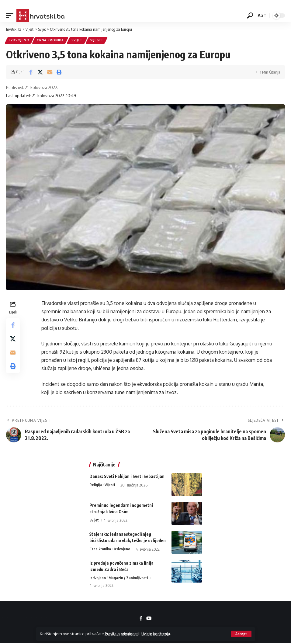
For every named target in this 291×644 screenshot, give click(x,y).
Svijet (79, 41)
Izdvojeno (20, 41)
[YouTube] (149, 620)
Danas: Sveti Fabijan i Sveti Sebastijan (127, 477)
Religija (96, 486)
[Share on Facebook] (31, 73)
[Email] (50, 73)
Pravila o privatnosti (124, 634)
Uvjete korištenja (163, 634)
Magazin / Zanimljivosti (129, 579)
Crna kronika (51, 41)
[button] (241, 634)
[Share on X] (40, 73)
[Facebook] (141, 620)
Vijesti (99, 41)
